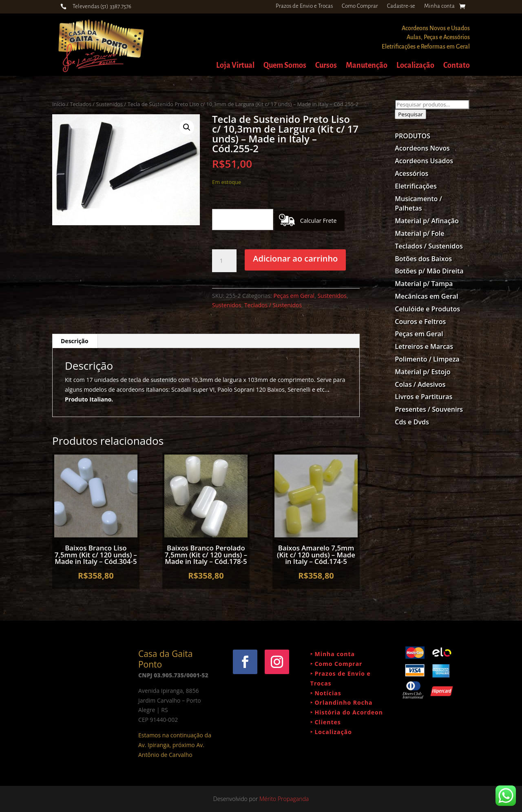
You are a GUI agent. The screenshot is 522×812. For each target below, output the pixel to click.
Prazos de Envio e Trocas (304, 6)
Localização (415, 66)
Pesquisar (410, 114)
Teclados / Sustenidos (96, 104)
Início (59, 104)
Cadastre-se (401, 6)
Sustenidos (332, 296)
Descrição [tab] (75, 341)
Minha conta (439, 6)
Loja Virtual (235, 66)
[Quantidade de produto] (224, 261)
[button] (187, 127)
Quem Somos (285, 66)
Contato (457, 66)
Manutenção (367, 66)
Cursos (326, 66)
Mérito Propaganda (284, 799)
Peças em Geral (294, 296)
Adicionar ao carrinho (295, 258)
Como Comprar (360, 6)
